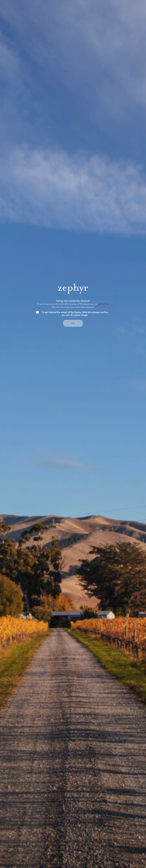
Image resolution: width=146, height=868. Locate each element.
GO (73, 323)
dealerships (103, 304)
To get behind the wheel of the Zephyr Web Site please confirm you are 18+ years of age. (75, 314)
